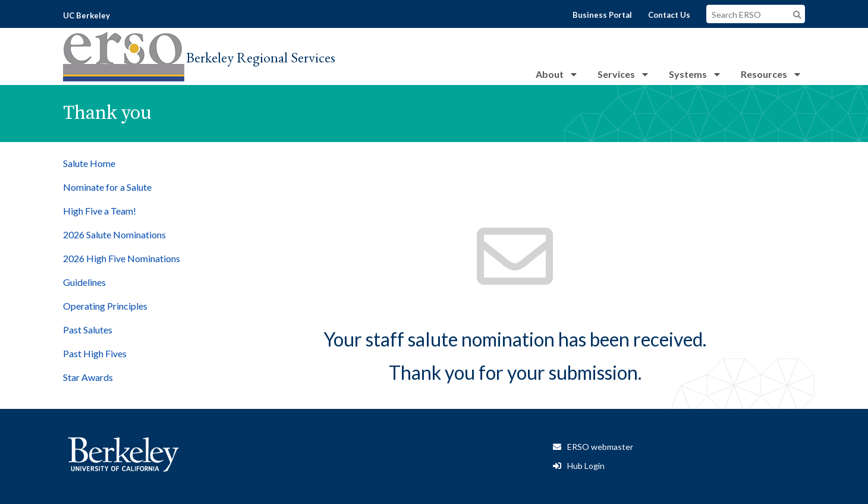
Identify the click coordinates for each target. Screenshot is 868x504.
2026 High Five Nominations (122, 258)
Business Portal (602, 15)
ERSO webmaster (600, 447)
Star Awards (88, 377)
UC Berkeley (87, 15)
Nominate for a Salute (107, 187)
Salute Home (89, 163)
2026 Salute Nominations (114, 234)
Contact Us (669, 15)
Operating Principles (105, 306)
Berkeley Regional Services (261, 57)
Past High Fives (95, 353)
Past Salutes (88, 330)
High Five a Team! (100, 211)
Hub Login (586, 466)
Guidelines (84, 282)
